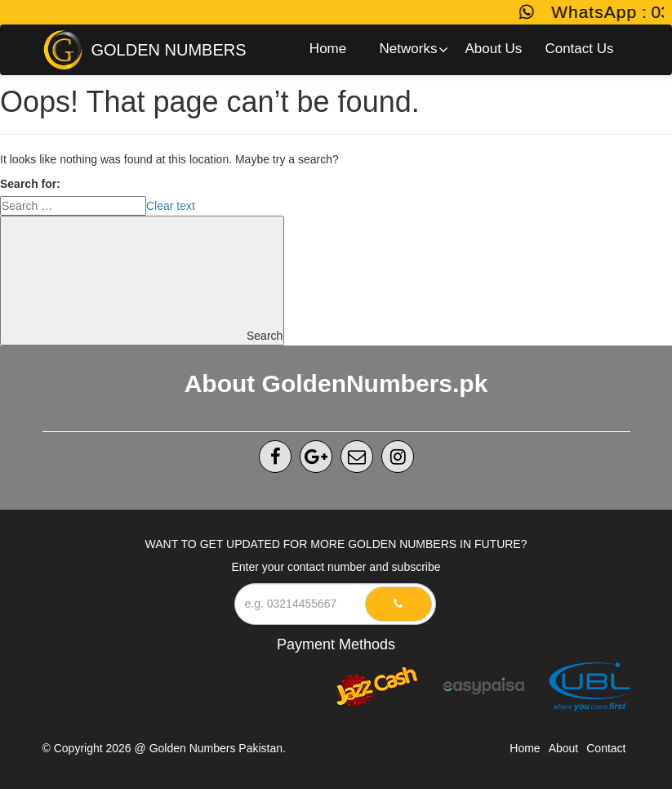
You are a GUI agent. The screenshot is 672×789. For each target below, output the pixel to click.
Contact (606, 748)
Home (525, 748)
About (564, 748)
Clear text (171, 206)
